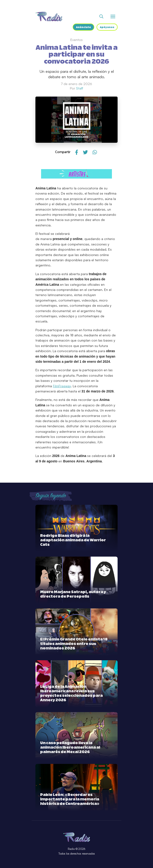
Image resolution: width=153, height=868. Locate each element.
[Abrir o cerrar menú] (113, 16)
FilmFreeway (62, 386)
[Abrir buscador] (101, 16)
